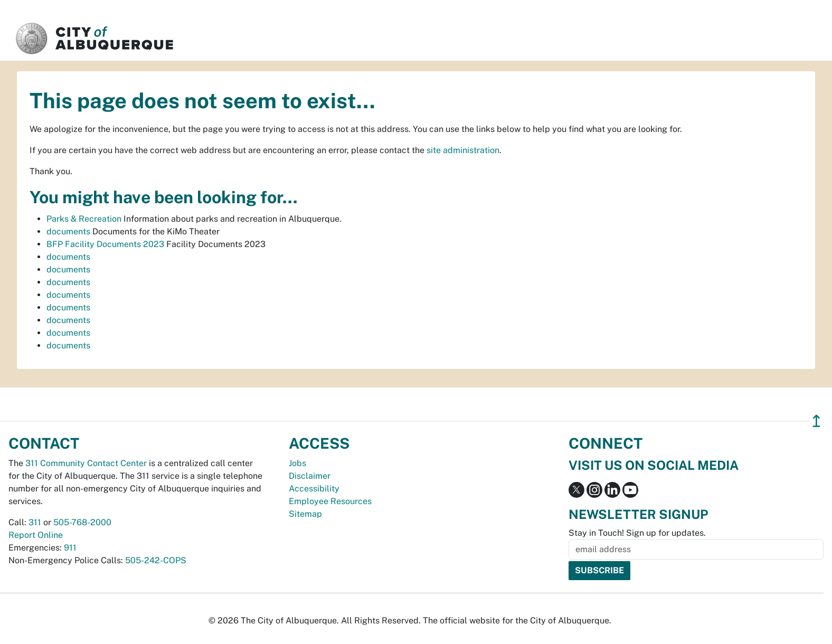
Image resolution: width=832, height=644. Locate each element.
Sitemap (305, 514)
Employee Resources (330, 501)
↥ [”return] (816, 421)
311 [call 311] (35, 522)
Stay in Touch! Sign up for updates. (637, 533)
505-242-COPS (156, 560)
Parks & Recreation (84, 219)
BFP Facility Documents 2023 (105, 244)
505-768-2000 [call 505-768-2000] (82, 522)
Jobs (297, 463)
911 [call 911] (70, 548)
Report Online (36, 535)
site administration (463, 150)
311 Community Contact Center (86, 463)
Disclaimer (310, 476)
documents (68, 231)
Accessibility (314, 489)
